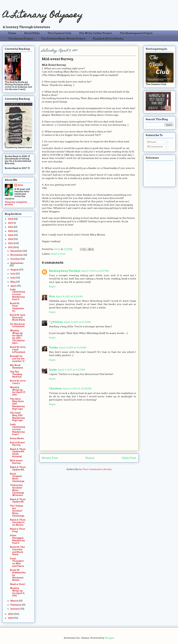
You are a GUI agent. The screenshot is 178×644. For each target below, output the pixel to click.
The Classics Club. (60, 33)
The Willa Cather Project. (96, 33)
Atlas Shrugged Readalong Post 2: (17, 539)
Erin (52, 296)
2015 (11, 231)
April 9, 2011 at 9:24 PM (73, 348)
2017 (11, 223)
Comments (155, 147)
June (13, 278)
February (16, 605)
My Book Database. (17, 366)
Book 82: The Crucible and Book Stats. (17, 551)
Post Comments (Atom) (97, 469)
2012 (11, 243)
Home (90, 458)
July (13, 274)
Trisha (53, 348)
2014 (11, 235)
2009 (11, 618)
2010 (11, 614)
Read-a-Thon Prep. (18, 530)
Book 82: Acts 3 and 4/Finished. (18, 350)
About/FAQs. (32, 33)
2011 (11, 247)
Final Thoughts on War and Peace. (17, 562)
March (15, 601)
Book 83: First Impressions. (17, 307)
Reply (52, 286)
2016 (11, 227)
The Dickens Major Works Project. (63, 39)
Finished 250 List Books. (108, 39)
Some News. (17, 438)
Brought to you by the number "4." (18, 359)
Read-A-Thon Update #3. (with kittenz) (18, 453)
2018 (11, 219)
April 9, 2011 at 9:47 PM (71, 370)
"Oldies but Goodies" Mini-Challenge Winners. (17, 490)
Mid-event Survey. (16, 462)
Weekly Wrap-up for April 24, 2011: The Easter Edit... (17, 337)
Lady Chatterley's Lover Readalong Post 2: (18, 294)
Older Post (129, 458)
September (17, 263)
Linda (53, 370)
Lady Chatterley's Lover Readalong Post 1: (18, 429)
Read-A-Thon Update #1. (18, 501)
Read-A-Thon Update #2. (18, 468)
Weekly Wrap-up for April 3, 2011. (17, 592)
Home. (13, 33)
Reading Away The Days (65, 271)
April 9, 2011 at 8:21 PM (77, 322)
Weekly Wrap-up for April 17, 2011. (18, 391)
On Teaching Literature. (18, 325)
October (15, 259)
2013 (11, 239)
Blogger (109, 638)
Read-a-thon (58, 254)
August (15, 270)
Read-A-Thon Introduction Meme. (18, 522)
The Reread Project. (21, 39)
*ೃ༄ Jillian (56, 322)
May (13, 282)
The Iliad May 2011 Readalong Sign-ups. (17, 417)
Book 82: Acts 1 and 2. (18, 382)
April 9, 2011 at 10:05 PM (77, 389)
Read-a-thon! (18, 584)
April (14, 286)
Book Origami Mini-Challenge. (17, 477)
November (17, 255)
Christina (55, 389)
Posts (152, 142)
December (17, 251)
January (15, 609)
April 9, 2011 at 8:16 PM (69, 296)
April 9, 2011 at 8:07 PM (95, 271)
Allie (57, 249)
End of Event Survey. (17, 444)
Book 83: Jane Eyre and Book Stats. (18, 317)
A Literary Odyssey (43, 16)
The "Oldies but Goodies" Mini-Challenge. (17, 511)
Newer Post (50, 458)
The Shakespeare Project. (136, 33)
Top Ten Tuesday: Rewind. (16, 374)
